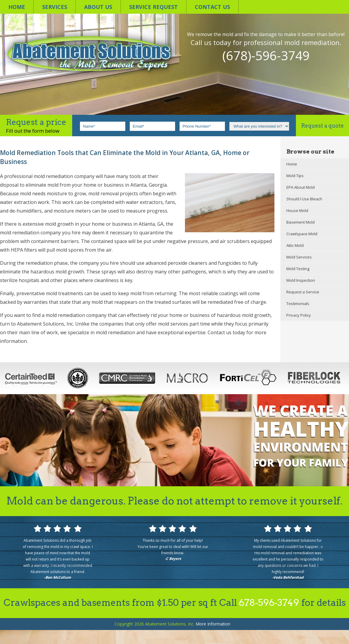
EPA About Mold (301, 187)
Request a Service (303, 292)
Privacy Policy (299, 315)
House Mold (297, 210)
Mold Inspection (301, 280)
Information (213, 624)
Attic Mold (295, 245)
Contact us (212, 7)
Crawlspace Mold (302, 234)
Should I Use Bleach (304, 199)
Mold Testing (298, 269)
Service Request (153, 7)
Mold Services (299, 257)
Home (17, 7)
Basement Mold (301, 222)
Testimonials (298, 304)
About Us (98, 7)
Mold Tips (295, 176)
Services (55, 7)
